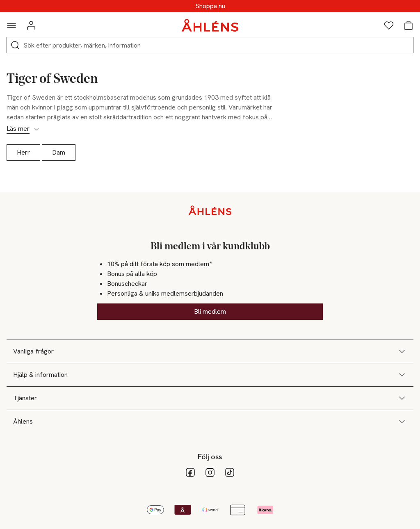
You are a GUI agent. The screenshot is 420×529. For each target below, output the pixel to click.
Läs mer (23, 129)
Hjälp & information (210, 375)
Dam (59, 152)
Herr (23, 152)
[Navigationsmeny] (11, 25)
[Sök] (15, 45)
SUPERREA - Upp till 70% (210, 6)
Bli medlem (210, 311)
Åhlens (210, 422)
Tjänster (210, 398)
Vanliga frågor (210, 351)
